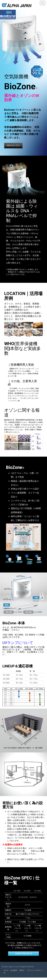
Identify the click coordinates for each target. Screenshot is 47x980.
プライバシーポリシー (35, 970)
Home (6, 970)
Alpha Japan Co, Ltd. (11, 967)
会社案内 (14, 970)
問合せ (22, 970)
